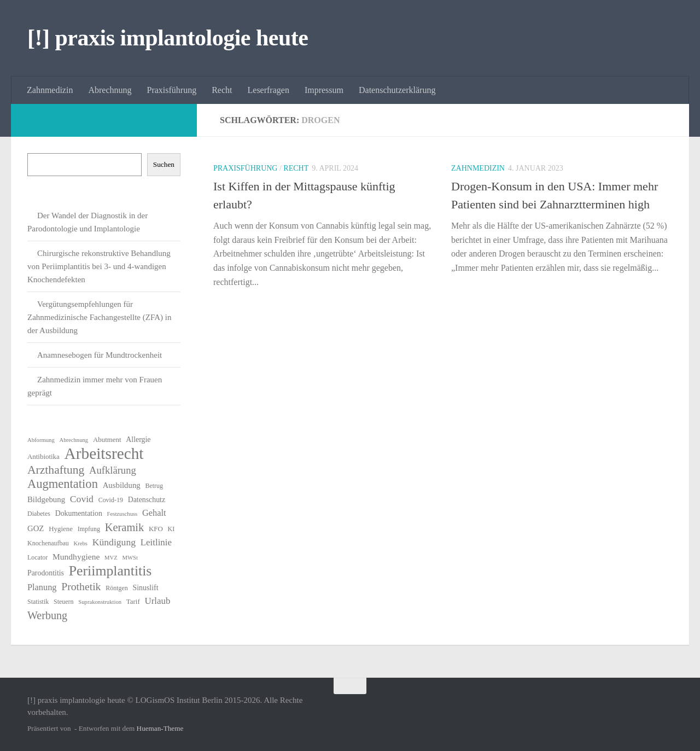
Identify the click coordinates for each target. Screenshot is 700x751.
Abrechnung (110, 90)
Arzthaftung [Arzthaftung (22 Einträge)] (56, 470)
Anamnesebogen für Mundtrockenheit (100, 355)
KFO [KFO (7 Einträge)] (156, 529)
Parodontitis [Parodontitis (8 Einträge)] (46, 573)
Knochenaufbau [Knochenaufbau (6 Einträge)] (48, 543)
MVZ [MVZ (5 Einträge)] (111, 558)
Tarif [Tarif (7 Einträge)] (133, 601)
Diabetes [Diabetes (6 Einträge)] (39, 514)
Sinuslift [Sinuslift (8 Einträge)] (146, 588)
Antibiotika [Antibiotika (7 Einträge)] (43, 456)
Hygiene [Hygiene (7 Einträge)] (61, 529)
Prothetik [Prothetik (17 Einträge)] (81, 586)
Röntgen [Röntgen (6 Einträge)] (117, 588)
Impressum (324, 90)
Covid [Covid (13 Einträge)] (82, 499)
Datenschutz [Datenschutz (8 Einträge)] (147, 500)
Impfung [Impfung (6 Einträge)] (89, 529)
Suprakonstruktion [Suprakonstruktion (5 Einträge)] (100, 602)
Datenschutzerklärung (397, 90)
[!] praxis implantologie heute (168, 38)
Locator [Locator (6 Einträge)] (37, 557)
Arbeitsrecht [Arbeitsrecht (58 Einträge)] (104, 453)
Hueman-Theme (160, 728)
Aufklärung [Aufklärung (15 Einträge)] (113, 470)
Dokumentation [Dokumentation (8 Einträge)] (79, 513)
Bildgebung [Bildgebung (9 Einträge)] (46, 499)
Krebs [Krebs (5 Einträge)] (81, 543)
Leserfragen (269, 90)
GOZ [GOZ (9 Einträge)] (36, 528)
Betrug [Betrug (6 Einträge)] (154, 486)
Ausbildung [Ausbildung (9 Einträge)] (122, 485)
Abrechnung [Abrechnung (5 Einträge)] (74, 440)
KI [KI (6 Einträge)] (171, 529)
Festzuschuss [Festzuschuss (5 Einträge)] (122, 514)
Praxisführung (172, 90)
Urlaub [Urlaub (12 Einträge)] (157, 601)
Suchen (164, 164)
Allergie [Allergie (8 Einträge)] (138, 439)
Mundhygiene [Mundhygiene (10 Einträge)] (76, 557)
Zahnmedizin (50, 90)
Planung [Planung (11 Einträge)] (42, 587)
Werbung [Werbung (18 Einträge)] (47, 615)
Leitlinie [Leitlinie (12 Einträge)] (156, 542)
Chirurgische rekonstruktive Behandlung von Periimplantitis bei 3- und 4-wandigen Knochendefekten (99, 266)
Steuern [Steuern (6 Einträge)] (64, 602)
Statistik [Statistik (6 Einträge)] (38, 602)
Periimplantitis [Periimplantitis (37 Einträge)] (110, 571)
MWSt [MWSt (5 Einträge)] (130, 558)
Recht (222, 90)
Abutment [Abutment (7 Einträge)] (107, 439)
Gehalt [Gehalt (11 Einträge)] (154, 513)
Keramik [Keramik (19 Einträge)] (125, 527)
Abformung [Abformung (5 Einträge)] (41, 440)
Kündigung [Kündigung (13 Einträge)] (114, 542)
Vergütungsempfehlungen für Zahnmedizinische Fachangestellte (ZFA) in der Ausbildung (99, 317)
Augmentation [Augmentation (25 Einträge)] (63, 484)
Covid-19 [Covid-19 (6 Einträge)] (111, 500)
